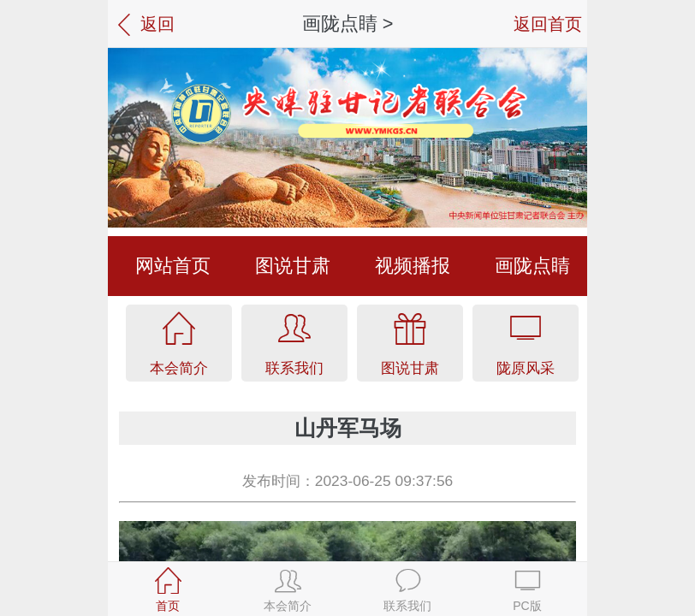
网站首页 (173, 266)
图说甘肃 (293, 266)
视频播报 (413, 266)
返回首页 (548, 24)
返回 (144, 25)
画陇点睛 (340, 24)
